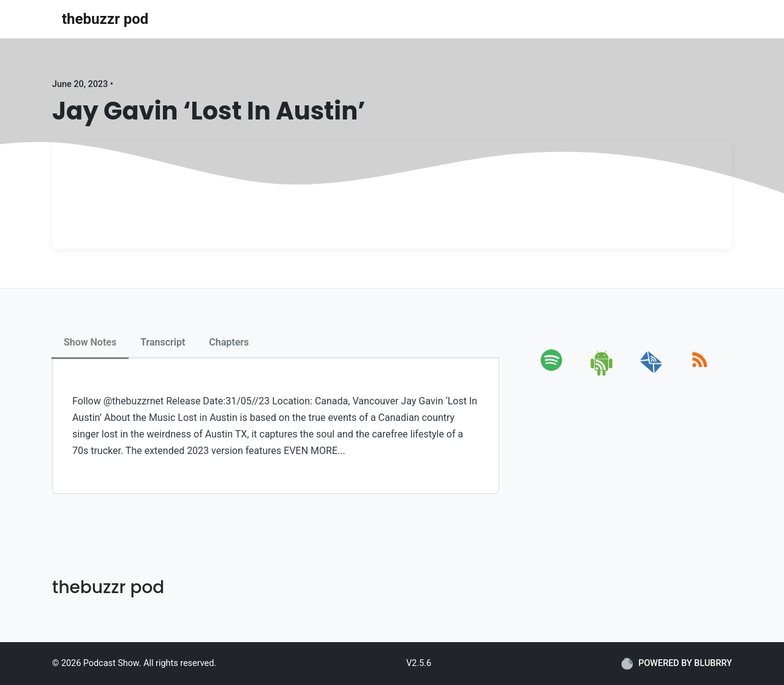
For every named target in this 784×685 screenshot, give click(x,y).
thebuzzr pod (105, 19)
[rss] (700, 373)
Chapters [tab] (229, 342)
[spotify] (554, 373)
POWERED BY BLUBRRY (677, 664)
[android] (602, 373)
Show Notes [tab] (90, 342)
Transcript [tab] (163, 342)
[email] (651, 373)
